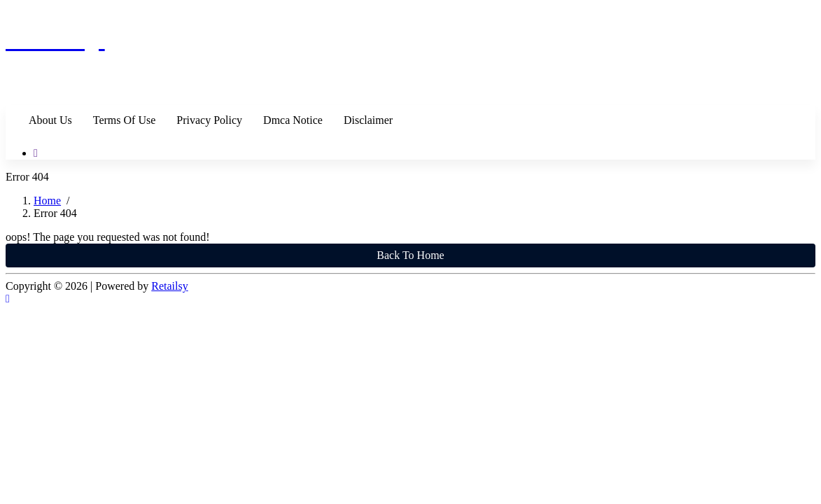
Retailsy (169, 286)
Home (47, 201)
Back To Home (410, 255)
